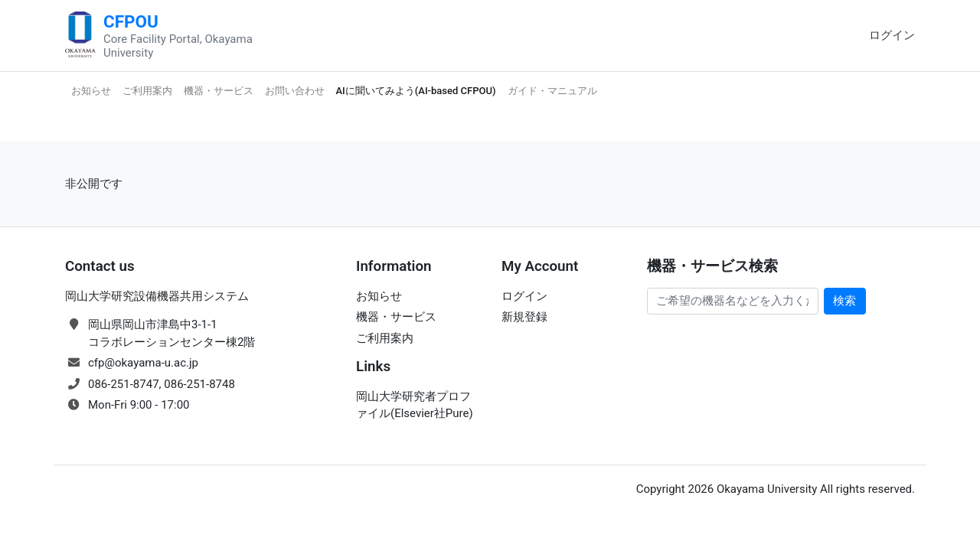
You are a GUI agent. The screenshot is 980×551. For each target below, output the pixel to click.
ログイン (892, 35)
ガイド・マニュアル (552, 91)
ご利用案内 (147, 91)
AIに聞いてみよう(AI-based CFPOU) (416, 91)
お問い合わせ (295, 91)
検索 (844, 301)
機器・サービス (219, 91)
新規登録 (524, 317)
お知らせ (91, 91)
